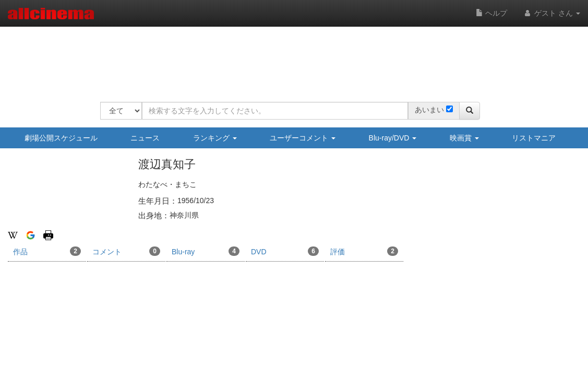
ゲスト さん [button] (551, 13)
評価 (364, 251)
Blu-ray (206, 251)
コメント (126, 251)
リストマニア (534, 138)
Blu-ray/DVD (393, 138)
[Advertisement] (290, 57)
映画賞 (464, 138)
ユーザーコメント (303, 138)
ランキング (215, 138)
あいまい (429, 110)
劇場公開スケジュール (61, 138)
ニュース (145, 138)
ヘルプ (491, 13)
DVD (285, 251)
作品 (47, 251)
